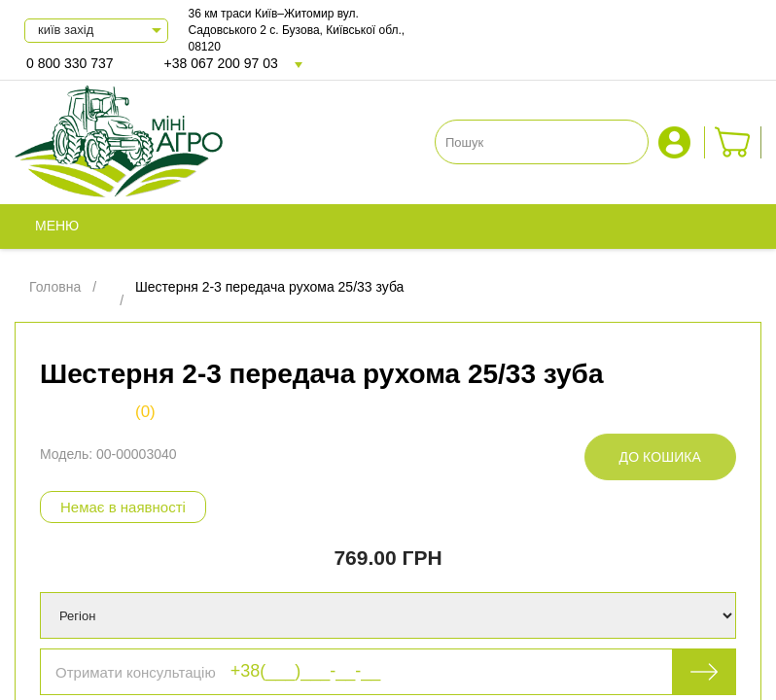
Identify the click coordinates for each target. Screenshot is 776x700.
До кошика (660, 457)
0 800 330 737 (70, 63)
